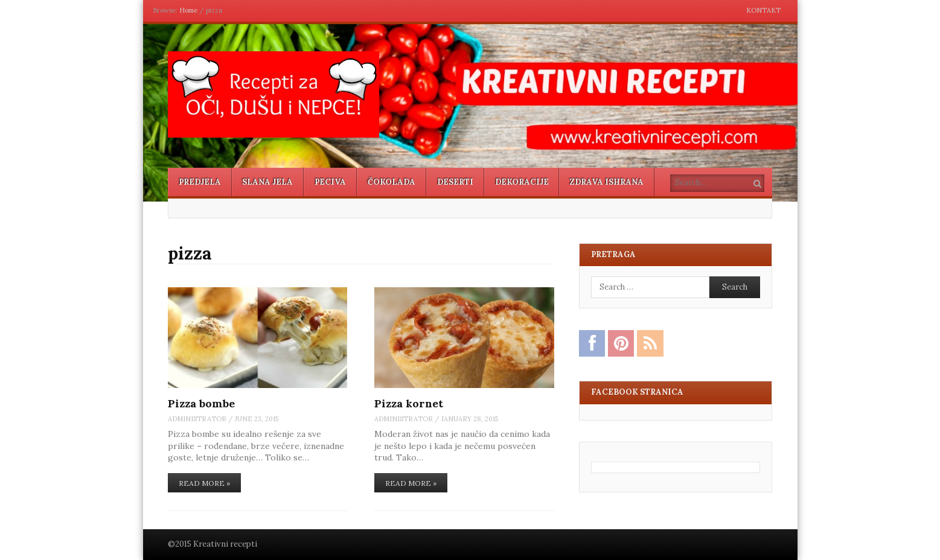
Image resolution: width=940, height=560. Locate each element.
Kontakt (763, 11)
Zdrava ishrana (607, 182)
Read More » (204, 483)
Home (188, 10)
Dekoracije (522, 182)
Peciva (330, 182)
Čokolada (392, 182)
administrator (197, 419)
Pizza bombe (201, 403)
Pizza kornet (409, 403)
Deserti (455, 182)
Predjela (200, 182)
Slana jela (267, 182)
